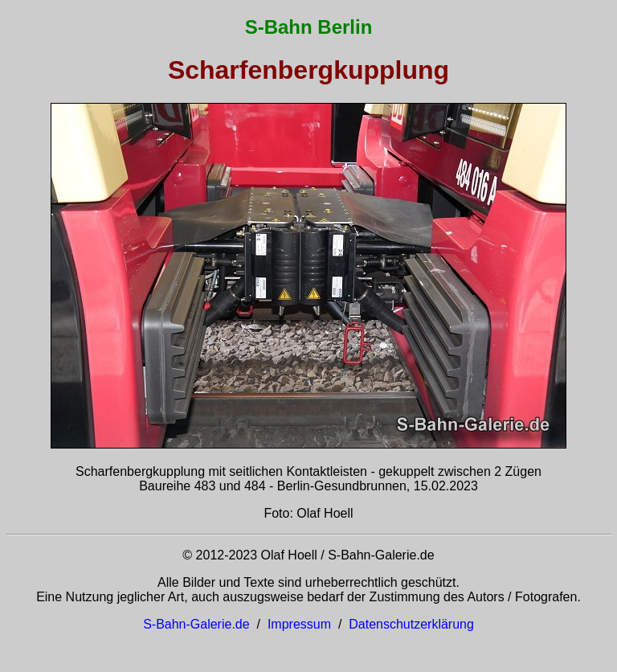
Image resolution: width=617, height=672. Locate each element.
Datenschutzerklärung (411, 624)
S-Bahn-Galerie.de (196, 624)
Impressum (299, 624)
